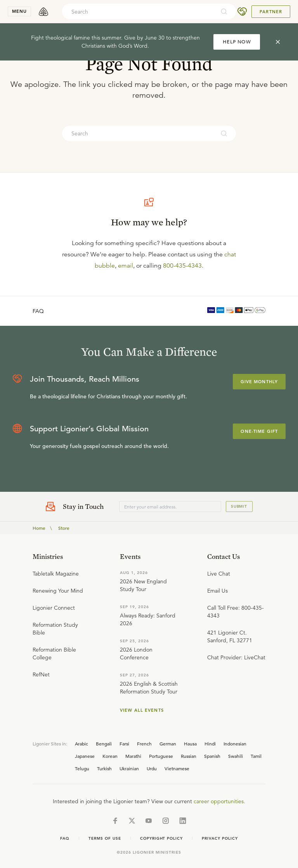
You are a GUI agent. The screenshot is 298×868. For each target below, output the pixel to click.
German (168, 744)
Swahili (236, 756)
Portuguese (161, 756)
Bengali (104, 744)
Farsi (124, 744)
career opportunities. (219, 801)
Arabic (81, 744)
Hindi (210, 744)
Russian (189, 756)
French (144, 744)
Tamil (256, 756)
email (126, 266)
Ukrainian (129, 768)
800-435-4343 (182, 266)
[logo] (43, 12)
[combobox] (139, 12)
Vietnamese (177, 768)
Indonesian (235, 744)
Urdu (152, 768)
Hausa (190, 744)
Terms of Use (105, 838)
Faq (65, 838)
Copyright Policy (161, 838)
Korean (110, 756)
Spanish (212, 756)
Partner (271, 12)
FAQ (38, 311)
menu (19, 11)
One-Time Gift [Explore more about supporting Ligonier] (259, 431)
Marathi (133, 756)
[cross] (278, 42)
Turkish (104, 768)
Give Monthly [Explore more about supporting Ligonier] (259, 382)
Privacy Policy (220, 838)
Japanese (85, 756)
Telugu (82, 768)
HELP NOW (237, 42)
